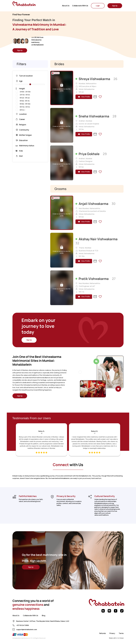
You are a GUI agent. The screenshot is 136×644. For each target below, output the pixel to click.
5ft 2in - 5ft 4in (23, 98)
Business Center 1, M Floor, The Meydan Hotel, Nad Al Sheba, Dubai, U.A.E (43, 621)
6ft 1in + (20, 110)
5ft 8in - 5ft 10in (23, 104)
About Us (66, 6)
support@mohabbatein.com (27, 629)
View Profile (84, 97)
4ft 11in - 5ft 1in (23, 95)
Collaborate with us (80, 6)
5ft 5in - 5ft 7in (23, 101)
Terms (121, 633)
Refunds (103, 633)
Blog (43, 615)
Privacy (112, 633)
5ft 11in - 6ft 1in (23, 107)
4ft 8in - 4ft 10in (23, 92)
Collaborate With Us (30, 615)
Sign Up (20, 50)
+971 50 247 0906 (23, 625)
